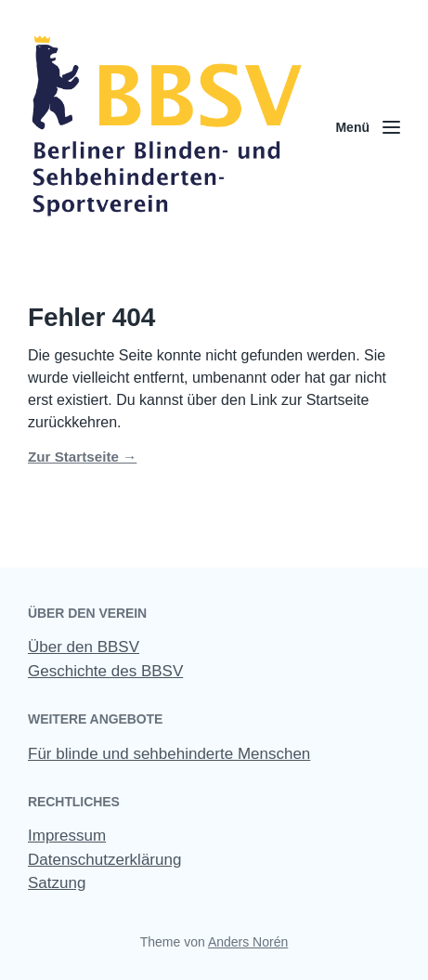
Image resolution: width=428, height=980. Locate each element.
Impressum (67, 836)
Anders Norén (248, 942)
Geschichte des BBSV (105, 671)
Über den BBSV (84, 647)
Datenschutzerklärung (104, 860)
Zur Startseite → (82, 457)
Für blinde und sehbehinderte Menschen (169, 754)
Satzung (57, 883)
